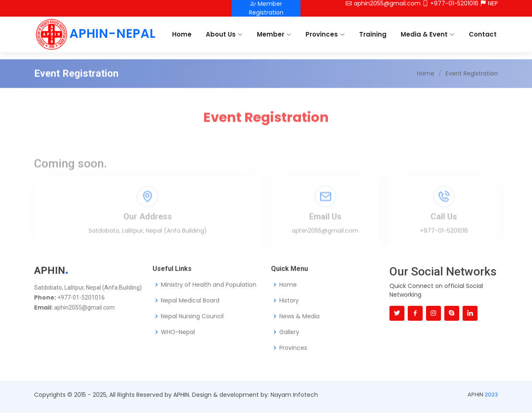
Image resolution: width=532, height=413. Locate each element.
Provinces (325, 34)
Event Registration (472, 86)
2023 (491, 395)
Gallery (289, 332)
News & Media (299, 316)
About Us (224, 34)
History (289, 300)
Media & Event (428, 34)
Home (182, 34)
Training (373, 34)
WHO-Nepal (178, 332)
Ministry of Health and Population (209, 285)
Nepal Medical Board (190, 300)
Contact (483, 34)
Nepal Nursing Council (192, 316)
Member (274, 34)
